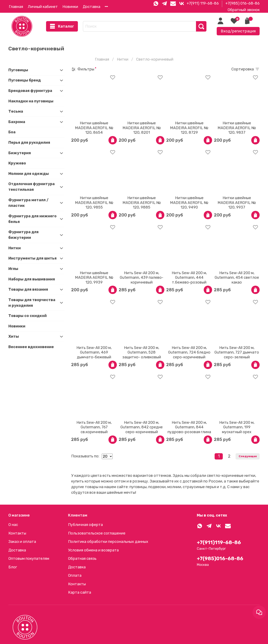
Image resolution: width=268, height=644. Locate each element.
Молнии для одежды (29, 174)
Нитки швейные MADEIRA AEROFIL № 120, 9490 (189, 203)
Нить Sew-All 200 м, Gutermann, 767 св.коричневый (94, 427)
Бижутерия (20, 153)
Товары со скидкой (28, 316)
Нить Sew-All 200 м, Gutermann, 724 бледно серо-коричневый (189, 352)
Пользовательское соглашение (97, 533)
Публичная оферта (85, 525)
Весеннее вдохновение (31, 347)
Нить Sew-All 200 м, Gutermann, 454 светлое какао (237, 278)
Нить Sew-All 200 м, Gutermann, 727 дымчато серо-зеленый (237, 352)
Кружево (17, 163)
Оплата (75, 575)
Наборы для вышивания (32, 279)
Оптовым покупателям (29, 559)
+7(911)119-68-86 (219, 542)
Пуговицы (18, 70)
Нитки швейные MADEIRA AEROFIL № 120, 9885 (142, 203)
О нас (13, 525)
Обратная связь (82, 559)
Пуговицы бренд (25, 80)
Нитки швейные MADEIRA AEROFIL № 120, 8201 (142, 128)
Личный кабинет (43, 7)
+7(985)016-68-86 (220, 559)
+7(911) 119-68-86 (203, 3)
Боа (12, 132)
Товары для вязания (28, 289)
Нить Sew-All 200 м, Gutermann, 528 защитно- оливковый (142, 352)
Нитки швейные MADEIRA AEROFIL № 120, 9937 (237, 203)
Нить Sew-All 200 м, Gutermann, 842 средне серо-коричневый (142, 427)
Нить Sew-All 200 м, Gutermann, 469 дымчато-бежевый (94, 352)
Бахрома (17, 122)
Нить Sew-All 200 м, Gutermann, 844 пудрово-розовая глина (189, 427)
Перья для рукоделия (29, 143)
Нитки (123, 59)
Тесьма (16, 111)
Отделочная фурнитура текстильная (32, 187)
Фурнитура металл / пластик (28, 203)
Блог (13, 567)
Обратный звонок (244, 10)
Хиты (14, 336)
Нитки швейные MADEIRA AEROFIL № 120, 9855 (94, 203)
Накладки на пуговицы (31, 101)
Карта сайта (80, 592)
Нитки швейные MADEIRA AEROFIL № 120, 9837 (237, 128)
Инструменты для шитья (32, 258)
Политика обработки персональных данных (108, 542)
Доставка (91, 7)
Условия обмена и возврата (93, 550)
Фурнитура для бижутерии (23, 235)
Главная (16, 7)
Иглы (13, 269)
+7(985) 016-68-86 (242, 3)
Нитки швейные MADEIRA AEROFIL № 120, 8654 (94, 128)
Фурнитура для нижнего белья (32, 219)
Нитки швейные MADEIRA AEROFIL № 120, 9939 (94, 278)
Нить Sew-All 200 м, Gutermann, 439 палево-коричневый (142, 278)
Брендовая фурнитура (30, 91)
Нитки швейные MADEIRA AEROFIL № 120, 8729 (189, 128)
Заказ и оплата (22, 542)
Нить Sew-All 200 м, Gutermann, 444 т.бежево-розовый (189, 278)
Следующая (248, 456)
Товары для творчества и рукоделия (32, 303)
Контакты (17, 533)
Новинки (70, 7)
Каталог (62, 26)
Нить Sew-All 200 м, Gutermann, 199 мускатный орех (237, 427)
